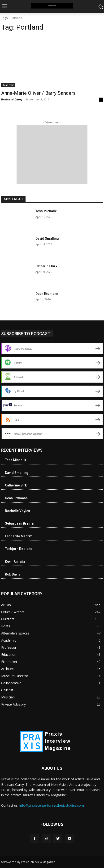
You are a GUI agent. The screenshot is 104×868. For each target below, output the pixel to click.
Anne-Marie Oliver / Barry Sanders (38, 93)
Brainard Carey (12, 99)
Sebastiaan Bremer (20, 523)
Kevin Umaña (15, 562)
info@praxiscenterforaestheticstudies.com (52, 805)
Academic (8, 85)
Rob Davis (13, 574)
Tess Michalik (46, 211)
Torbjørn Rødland (19, 549)
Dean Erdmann (47, 294)
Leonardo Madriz (18, 536)
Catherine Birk (46, 266)
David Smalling (47, 238)
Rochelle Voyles (17, 511)
